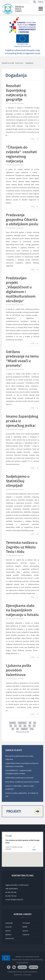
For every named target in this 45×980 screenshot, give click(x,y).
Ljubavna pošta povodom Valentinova (19, 670)
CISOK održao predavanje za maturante (19, 778)
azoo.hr (25, 931)
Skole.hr (8, 935)
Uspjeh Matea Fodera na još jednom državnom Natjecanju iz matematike (22, 765)
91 (34, 726)
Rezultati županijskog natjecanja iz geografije (16, 93)
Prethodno (22, 723)
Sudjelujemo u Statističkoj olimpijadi (18, 481)
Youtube (14, 967)
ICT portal (26, 923)
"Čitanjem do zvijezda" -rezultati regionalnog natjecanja (21, 154)
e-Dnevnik (9, 923)
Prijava (41, 2)
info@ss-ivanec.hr (17, 900)
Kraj (32, 729)
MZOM (25, 927)
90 (30, 726)
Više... (33, 139)
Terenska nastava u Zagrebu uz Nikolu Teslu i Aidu (22, 547)
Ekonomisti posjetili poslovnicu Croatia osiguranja (19, 758)
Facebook (9, 967)
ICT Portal (22, 967)
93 (18, 729)
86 (11, 726)
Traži (34, 2)
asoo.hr (8, 931)
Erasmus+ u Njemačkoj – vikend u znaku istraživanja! (20, 787)
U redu (34, 848)
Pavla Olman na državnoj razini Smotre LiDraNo (22, 782)
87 (15, 726)
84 (30, 723)
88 (20, 726)
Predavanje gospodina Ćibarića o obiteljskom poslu (22, 219)
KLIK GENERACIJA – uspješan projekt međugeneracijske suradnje (18, 772)
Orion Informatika (25, 975)
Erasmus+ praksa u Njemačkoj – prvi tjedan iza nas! (22, 795)
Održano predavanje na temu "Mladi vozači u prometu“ (22, 359)
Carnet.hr (26, 935)
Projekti (23, 811)
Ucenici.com (10, 938)
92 (13, 729)
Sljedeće (24, 729)
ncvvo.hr (9, 927)
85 (35, 723)
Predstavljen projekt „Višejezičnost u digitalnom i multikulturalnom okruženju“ (21, 289)
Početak (12, 723)
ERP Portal (34, 967)
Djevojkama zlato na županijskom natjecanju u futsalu (22, 610)
